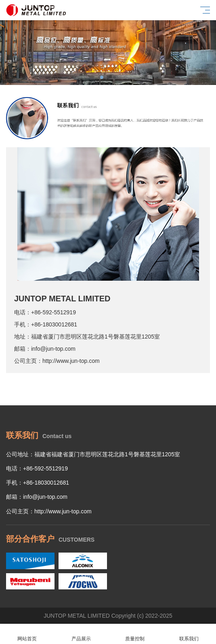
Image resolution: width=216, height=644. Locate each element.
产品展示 (81, 634)
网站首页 (27, 634)
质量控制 (135, 634)
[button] (102, 77)
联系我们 (189, 634)
